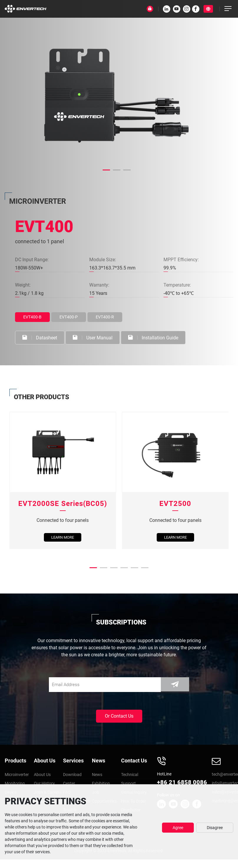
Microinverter (18, 775)
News (99, 760)
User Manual (94, 337)
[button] (106, 170)
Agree (178, 828)
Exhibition (102, 783)
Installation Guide (155, 337)
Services (73, 760)
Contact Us (134, 760)
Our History (45, 783)
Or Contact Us (119, 716)
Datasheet (40, 337)
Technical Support (130, 779)
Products (15, 760)
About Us (45, 760)
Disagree (215, 828)
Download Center (73, 779)
